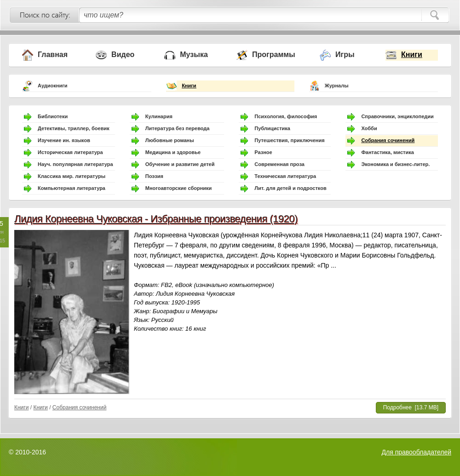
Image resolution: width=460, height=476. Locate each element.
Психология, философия (286, 116)
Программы (274, 54)
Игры (345, 54)
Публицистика (272, 128)
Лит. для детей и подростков (290, 188)
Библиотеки (53, 116)
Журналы (337, 86)
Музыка (194, 54)
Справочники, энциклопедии (397, 116)
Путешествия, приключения (289, 140)
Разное (263, 152)
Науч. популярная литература (75, 164)
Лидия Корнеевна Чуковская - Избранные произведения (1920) (156, 219)
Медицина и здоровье (173, 152)
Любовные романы (170, 140)
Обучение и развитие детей (180, 164)
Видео (123, 54)
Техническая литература (285, 176)
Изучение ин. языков (64, 140)
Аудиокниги (53, 86)
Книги (412, 54)
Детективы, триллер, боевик (74, 128)
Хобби (369, 128)
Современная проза (279, 164)
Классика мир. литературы (72, 176)
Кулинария (159, 116)
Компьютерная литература (72, 188)
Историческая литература (70, 152)
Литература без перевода (178, 128)
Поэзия (154, 176)
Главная (53, 54)
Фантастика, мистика (387, 152)
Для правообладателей (417, 452)
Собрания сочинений (388, 140)
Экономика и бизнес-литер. (395, 164)
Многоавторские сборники (179, 188)
